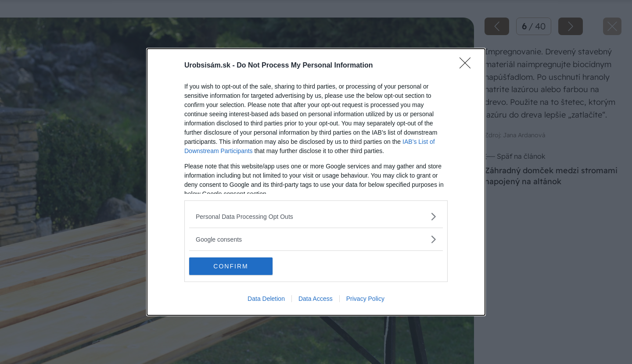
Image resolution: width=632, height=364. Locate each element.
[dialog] (316, 182)
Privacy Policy (365, 299)
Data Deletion (266, 299)
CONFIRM (231, 266)
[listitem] (316, 216)
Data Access (316, 299)
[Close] (468, 66)
